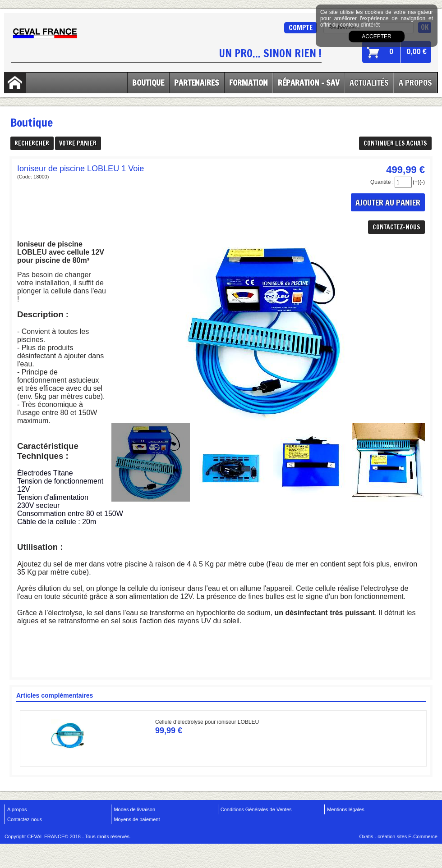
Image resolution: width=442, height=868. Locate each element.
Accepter (376, 37)
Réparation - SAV (309, 82)
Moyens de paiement (137, 819)
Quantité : (382, 182)
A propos (17, 809)
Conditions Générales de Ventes (256, 809)
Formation (249, 82)
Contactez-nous (25, 819)
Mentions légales (346, 809)
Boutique (148, 82)
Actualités (369, 82)
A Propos (415, 82)
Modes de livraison (134, 809)
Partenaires (197, 82)
